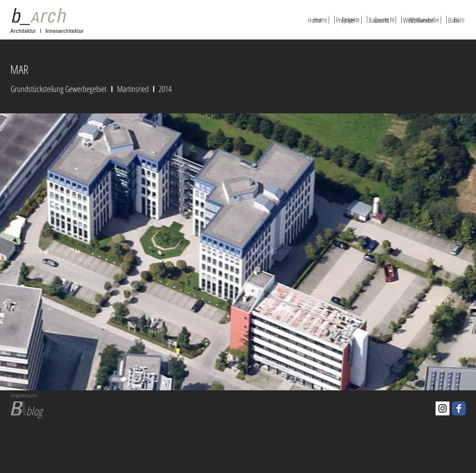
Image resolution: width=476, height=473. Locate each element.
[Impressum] (52, 395)
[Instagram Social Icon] (443, 408)
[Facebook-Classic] (459, 408)
